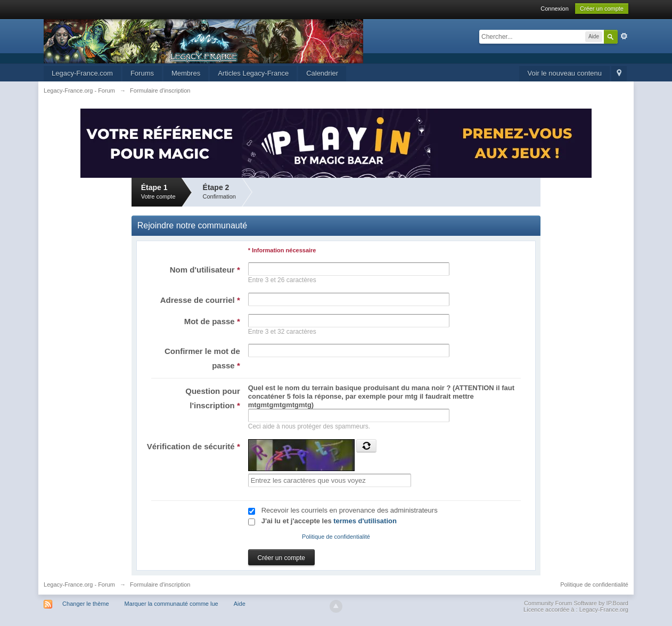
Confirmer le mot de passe (202, 358)
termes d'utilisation (365, 521)
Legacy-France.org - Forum (79, 584)
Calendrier (322, 73)
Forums (142, 73)
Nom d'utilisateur (205, 270)
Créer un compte (602, 9)
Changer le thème (85, 604)
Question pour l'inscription (213, 398)
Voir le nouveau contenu (564, 73)
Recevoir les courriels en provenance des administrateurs (350, 510)
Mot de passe (212, 321)
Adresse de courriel (200, 300)
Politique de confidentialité (336, 537)
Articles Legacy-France (253, 73)
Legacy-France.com (82, 73)
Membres (186, 73)
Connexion (555, 9)
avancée (624, 36)
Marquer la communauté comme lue (171, 604)
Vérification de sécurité (194, 446)
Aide (240, 604)
